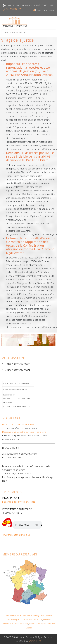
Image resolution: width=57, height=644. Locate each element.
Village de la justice (17, 40)
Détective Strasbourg (30, 615)
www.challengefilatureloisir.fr (16, 535)
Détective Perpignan (38, 624)
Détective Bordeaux (13, 615)
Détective (25, 620)
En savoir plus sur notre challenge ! (19, 502)
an (41, 620)
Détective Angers (13, 620)
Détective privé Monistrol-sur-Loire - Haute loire (24, 432)
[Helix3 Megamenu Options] (52, 5)
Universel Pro (35, 641)
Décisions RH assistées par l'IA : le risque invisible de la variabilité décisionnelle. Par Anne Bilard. (30, 156)
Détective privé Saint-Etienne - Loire (19, 425)
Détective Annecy (21, 624)
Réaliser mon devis (44, 10)
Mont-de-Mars (35, 620)
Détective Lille (46, 615)
